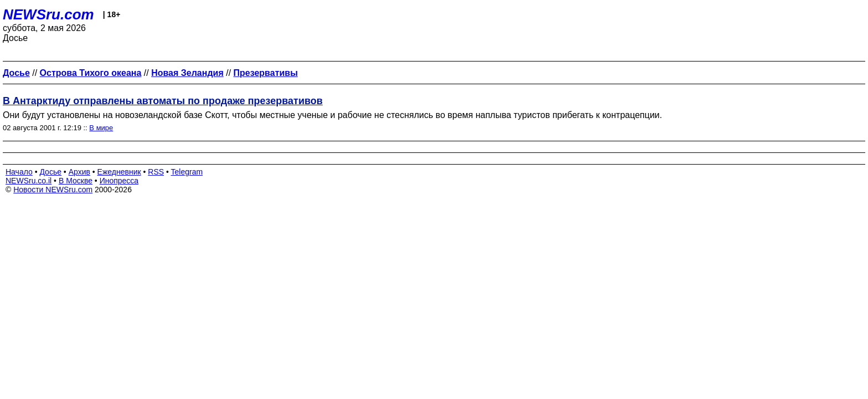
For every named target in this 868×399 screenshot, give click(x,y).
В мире (101, 128)
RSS (156, 172)
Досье (50, 172)
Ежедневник (119, 172)
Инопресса (119, 181)
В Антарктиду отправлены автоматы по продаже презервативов (163, 101)
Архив (79, 172)
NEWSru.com (48, 14)
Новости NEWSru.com (53, 190)
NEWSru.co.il (29, 181)
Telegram (187, 172)
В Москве (76, 181)
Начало (19, 172)
